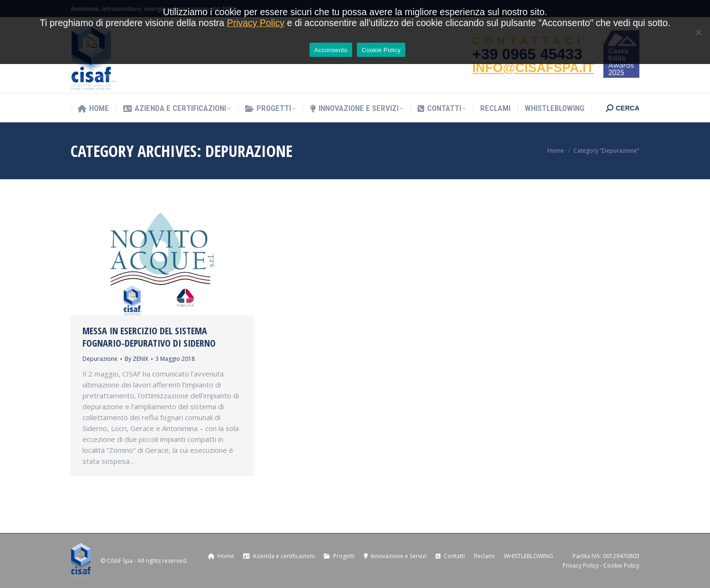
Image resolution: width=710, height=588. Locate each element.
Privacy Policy (581, 565)
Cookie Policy (621, 565)
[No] (698, 32)
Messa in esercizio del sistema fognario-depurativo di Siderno (149, 337)
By (137, 359)
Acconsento (331, 50)
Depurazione (100, 359)
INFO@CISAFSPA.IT (533, 68)
